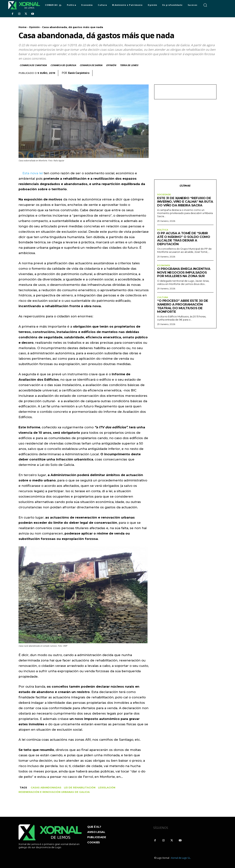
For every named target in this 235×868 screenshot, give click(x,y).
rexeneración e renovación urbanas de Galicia (54, 792)
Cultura (163, 299)
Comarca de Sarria (91, 65)
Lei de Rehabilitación (80, 787)
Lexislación (107, 787)
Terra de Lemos (129, 65)
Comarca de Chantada (33, 65)
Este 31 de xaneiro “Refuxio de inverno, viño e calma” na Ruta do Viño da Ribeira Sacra (185, 203)
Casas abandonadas (46, 787)
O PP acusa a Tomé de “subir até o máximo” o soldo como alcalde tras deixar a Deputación (184, 240)
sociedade (164, 195)
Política (163, 231)
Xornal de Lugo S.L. (181, 858)
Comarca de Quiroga (63, 65)
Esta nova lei (33, 173)
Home (23, 27)
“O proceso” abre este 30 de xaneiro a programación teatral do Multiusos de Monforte (183, 308)
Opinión (34, 27)
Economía (164, 267)
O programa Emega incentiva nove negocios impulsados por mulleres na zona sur (184, 274)
